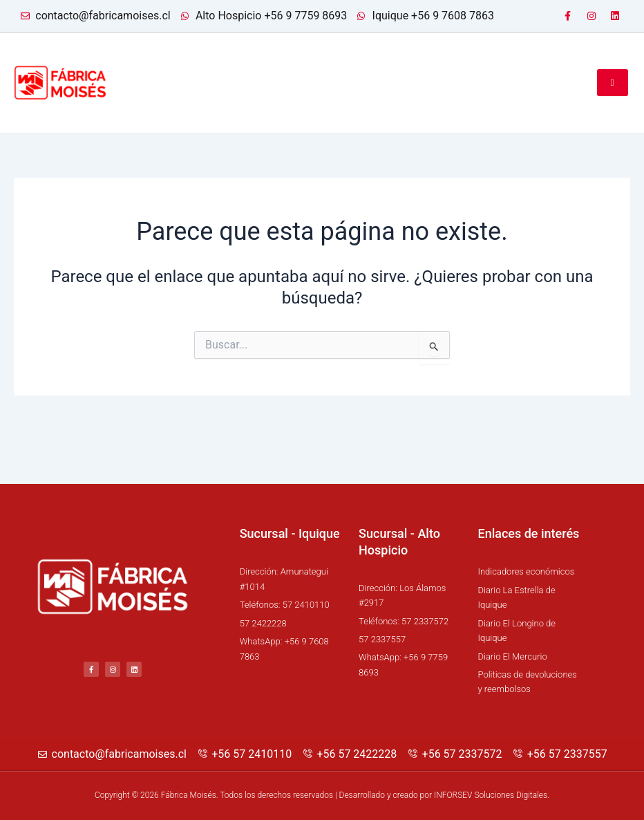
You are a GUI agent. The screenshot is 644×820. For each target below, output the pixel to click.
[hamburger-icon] (613, 82)
